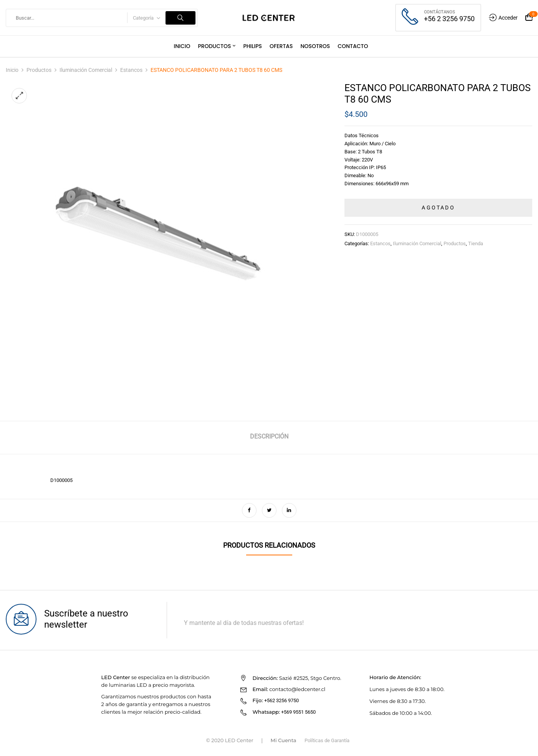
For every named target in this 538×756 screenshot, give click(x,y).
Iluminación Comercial (86, 70)
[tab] (269, 438)
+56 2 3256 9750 (449, 19)
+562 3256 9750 (281, 700)
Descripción (269, 436)
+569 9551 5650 (298, 712)
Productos (39, 70)
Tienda (476, 243)
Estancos (131, 70)
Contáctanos (440, 12)
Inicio (12, 70)
